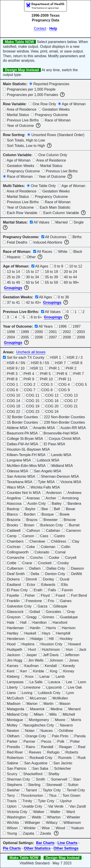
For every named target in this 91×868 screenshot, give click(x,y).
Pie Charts (12, 848)
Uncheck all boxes (31, 352)
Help (53, 29)
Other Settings (66, 848)
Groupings (13, 288)
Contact (40, 29)
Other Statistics (37, 848)
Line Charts (68, 843)
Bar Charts (45, 843)
